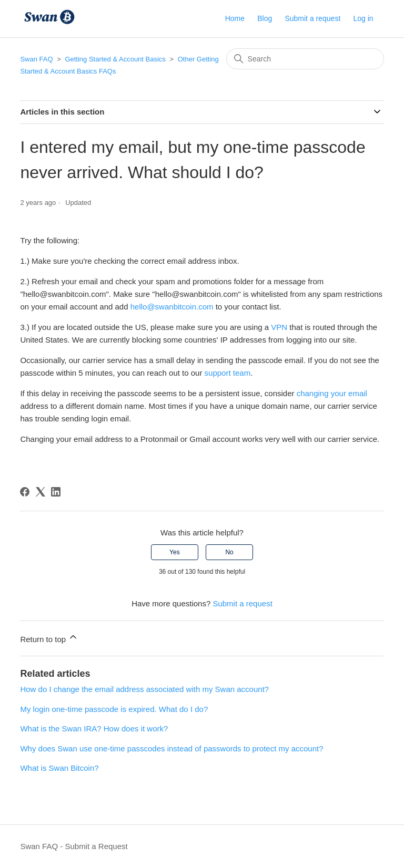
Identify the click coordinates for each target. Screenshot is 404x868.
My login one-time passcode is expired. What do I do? (114, 709)
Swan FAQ (36, 59)
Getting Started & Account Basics (115, 59)
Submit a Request (96, 846)
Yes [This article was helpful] (175, 552)
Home (235, 18)
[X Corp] (41, 492)
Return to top (49, 638)
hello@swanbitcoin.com (172, 307)
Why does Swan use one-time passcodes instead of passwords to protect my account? (171, 748)
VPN (279, 327)
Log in (363, 18)
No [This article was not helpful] (229, 552)
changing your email (332, 393)
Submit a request (312, 18)
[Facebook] (25, 492)
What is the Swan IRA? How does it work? (94, 729)
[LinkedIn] (56, 492)
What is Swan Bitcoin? (59, 768)
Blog (265, 18)
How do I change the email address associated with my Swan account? (144, 689)
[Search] (305, 59)
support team (228, 373)
